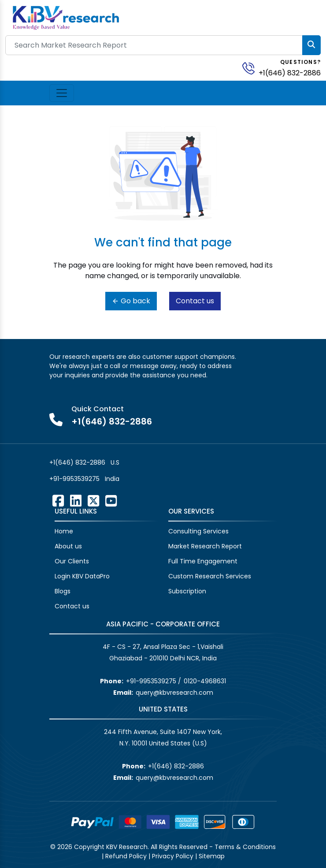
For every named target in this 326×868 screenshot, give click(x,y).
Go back (131, 301)
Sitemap (212, 856)
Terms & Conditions (245, 847)
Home (64, 531)
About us (68, 546)
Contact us (195, 301)
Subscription (187, 591)
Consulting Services (198, 531)
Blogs (63, 591)
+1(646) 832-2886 (290, 73)
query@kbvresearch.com (174, 693)
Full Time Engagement (203, 561)
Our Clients (72, 561)
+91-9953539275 (74, 479)
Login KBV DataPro (82, 576)
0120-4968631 (205, 681)
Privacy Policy (173, 856)
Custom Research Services (210, 576)
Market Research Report (205, 546)
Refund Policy (126, 856)
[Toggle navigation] (62, 93)
